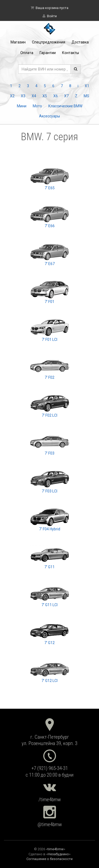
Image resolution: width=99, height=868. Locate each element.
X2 (12, 96)
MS (86, 96)
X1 (87, 86)
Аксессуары (49, 116)
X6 (56, 96)
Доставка (80, 42)
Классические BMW (65, 106)
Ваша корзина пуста (52, 8)
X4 (34, 96)
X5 (45, 96)
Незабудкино (58, 854)
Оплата (27, 53)
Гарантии (48, 53)
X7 (66, 96)
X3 (23, 96)
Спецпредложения (49, 42)
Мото (37, 106)
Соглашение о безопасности (49, 859)
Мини (22, 106)
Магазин (18, 42)
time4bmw (56, 849)
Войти (52, 16)
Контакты (70, 53)
